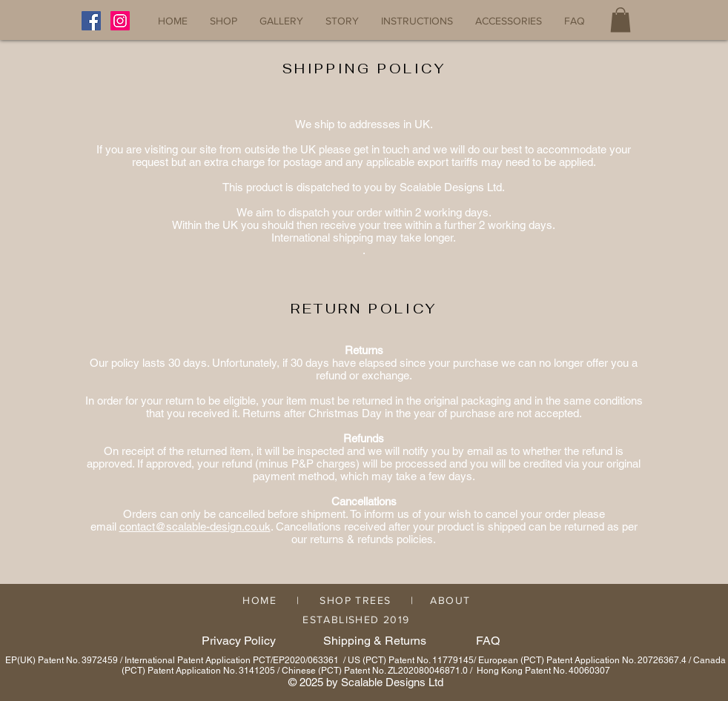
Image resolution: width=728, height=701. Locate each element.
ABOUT (450, 600)
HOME (259, 600)
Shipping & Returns (375, 641)
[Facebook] (91, 21)
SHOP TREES (355, 600)
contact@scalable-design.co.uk (195, 526)
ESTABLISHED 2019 (352, 619)
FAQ (488, 641)
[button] (621, 20)
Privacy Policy (239, 641)
